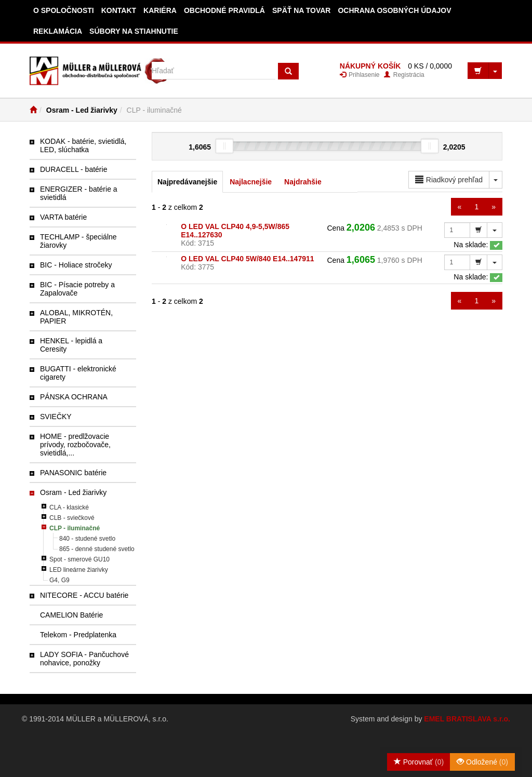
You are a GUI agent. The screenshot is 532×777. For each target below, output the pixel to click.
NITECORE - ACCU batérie (84, 595)
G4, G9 (59, 580)
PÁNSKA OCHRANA (74, 397)
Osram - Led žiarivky (82, 110)
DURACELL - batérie (74, 169)
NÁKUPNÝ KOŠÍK (370, 66)
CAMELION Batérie (71, 615)
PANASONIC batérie (73, 473)
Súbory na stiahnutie (134, 31)
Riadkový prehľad (449, 180)
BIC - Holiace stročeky (76, 265)
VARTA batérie (63, 217)
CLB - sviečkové (72, 518)
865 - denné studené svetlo (97, 549)
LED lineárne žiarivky (79, 570)
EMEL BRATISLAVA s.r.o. (467, 719)
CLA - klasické (69, 507)
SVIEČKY (56, 417)
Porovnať (419, 762)
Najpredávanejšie (187, 182)
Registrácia (404, 75)
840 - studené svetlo (87, 539)
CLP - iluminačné (75, 528)
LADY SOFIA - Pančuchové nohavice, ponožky (84, 659)
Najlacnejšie (251, 182)
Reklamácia (58, 31)
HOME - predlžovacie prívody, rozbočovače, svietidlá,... (75, 445)
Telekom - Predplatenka (78, 635)
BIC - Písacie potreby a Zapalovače (77, 289)
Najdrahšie (303, 182)
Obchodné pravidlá (224, 10)
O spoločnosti (64, 10)
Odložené (482, 762)
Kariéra (160, 10)
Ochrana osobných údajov (394, 10)
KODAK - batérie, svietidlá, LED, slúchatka (83, 145)
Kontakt (119, 10)
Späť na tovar (302, 10)
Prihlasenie (360, 75)
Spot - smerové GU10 (79, 559)
